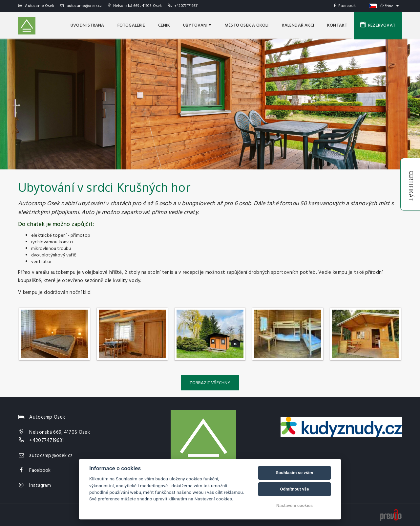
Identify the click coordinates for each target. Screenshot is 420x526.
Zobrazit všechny (210, 383)
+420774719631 (187, 6)
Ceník (164, 25)
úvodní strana (87, 25)
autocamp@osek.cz (81, 6)
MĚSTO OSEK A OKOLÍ (247, 25)
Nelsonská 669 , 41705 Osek (135, 6)
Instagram (40, 486)
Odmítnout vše (294, 489)
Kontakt (337, 25)
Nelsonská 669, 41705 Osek (60, 432)
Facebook (345, 6)
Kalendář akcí (298, 25)
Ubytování (197, 25)
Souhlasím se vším (295, 473)
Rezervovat (378, 25)
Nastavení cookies (294, 505)
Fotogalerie (131, 25)
